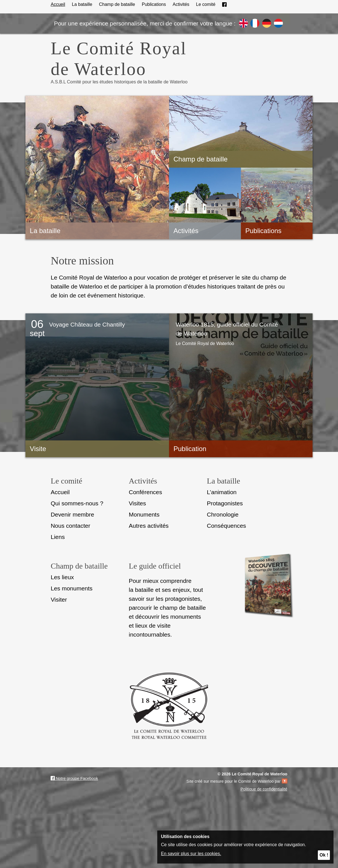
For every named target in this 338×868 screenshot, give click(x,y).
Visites (137, 503)
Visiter (59, 600)
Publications (154, 4)
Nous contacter (70, 526)
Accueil (58, 4)
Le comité (206, 4)
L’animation (222, 492)
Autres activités (149, 526)
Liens (58, 537)
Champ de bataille (117, 4)
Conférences (145, 492)
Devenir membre (72, 514)
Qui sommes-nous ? (77, 503)
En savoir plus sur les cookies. (191, 854)
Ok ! (324, 855)
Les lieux (62, 577)
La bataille (82, 4)
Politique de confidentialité (264, 789)
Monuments (144, 514)
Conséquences (226, 526)
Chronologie (223, 514)
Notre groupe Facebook (74, 778)
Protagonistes (225, 503)
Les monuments (71, 588)
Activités (181, 4)
